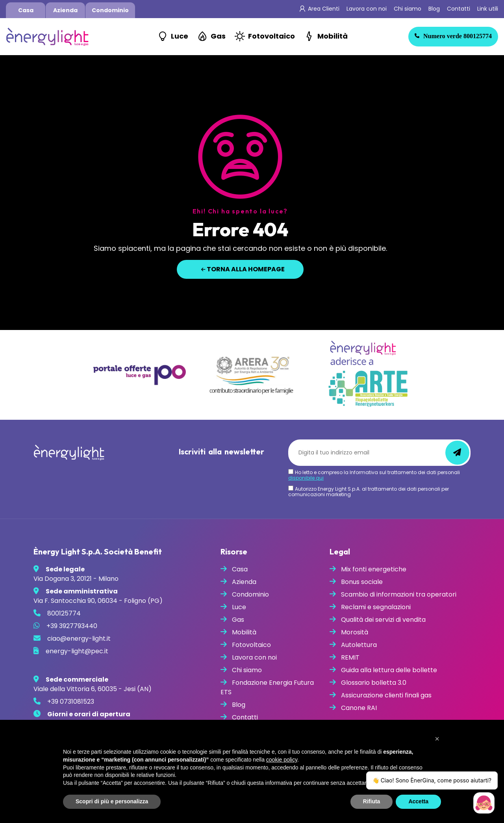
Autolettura (359, 645)
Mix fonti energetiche (374, 569)
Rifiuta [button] (372, 801)
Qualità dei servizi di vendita (383, 620)
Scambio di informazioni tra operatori (399, 594)
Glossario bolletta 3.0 (374, 683)
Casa (26, 10)
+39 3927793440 (72, 626)
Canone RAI (359, 708)
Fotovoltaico (271, 36)
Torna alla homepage (243, 269)
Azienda (65, 10)
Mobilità (333, 36)
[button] (437, 739)
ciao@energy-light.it (79, 639)
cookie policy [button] (282, 760)
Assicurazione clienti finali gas (386, 695)
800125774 (453, 36)
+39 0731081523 (71, 702)
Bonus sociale (362, 582)
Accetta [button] (418, 801)
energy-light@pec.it (77, 651)
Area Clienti (324, 9)
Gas (218, 36)
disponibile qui (306, 478)
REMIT (350, 657)
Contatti (459, 9)
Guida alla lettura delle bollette (389, 670)
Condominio (110, 10)
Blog (434, 9)
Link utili (488, 9)
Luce (180, 36)
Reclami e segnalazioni (376, 607)
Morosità (355, 632)
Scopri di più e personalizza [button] (112, 801)
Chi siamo (408, 9)
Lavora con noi (367, 9)
